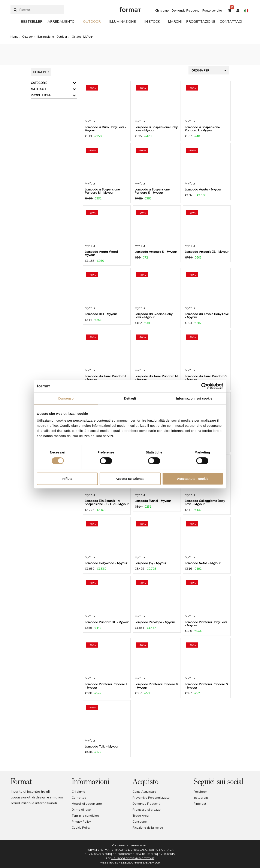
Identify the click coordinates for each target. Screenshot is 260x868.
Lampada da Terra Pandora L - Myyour (106, 378)
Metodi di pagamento (87, 804)
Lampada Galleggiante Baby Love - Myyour (205, 502)
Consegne (140, 822)
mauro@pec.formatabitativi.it (133, 858)
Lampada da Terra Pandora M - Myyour (156, 378)
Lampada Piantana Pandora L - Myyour (106, 686)
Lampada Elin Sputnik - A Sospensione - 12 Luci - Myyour (107, 502)
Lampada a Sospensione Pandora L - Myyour (202, 129)
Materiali (38, 89)
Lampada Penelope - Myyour (155, 622)
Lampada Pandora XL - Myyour (107, 622)
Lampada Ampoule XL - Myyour (207, 252)
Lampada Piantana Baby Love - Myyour (206, 624)
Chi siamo (162, 10)
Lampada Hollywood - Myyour (106, 563)
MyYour (90, 121)
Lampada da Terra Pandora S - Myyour (206, 378)
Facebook (200, 792)
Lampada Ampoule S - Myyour (156, 252)
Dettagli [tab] (130, 398)
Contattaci (79, 798)
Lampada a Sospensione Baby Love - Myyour (156, 129)
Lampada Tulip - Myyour (102, 746)
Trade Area (141, 816)
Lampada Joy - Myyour (150, 563)
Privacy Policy (81, 822)
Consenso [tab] (66, 398)
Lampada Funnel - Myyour (153, 501)
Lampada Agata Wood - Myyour (102, 253)
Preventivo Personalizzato (151, 798)
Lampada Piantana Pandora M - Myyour (156, 686)
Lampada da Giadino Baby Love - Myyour (154, 316)
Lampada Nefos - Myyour (203, 563)
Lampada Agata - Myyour (203, 189)
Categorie (39, 83)
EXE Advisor (151, 863)
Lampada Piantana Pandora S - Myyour (206, 686)
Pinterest (200, 804)
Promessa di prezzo (147, 810)
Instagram (201, 798)
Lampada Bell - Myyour (101, 314)
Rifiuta (67, 479)
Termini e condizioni (86, 816)
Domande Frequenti (186, 10)
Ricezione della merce (148, 828)
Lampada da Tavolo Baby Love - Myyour (207, 316)
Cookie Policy (81, 828)
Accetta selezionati (130, 479)
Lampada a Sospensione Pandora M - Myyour (102, 191)
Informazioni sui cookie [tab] (194, 398)
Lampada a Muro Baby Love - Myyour (106, 129)
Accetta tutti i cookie (193, 479)
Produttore (41, 95)
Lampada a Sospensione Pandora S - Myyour (152, 191)
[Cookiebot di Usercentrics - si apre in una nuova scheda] (204, 386)
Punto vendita (212, 10)
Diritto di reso (81, 810)
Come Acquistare (145, 792)
